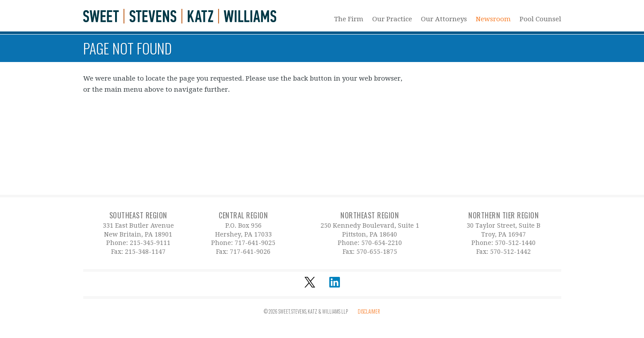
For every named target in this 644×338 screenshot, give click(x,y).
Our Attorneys (444, 19)
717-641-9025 (255, 243)
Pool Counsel (540, 19)
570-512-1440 (515, 243)
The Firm (349, 19)
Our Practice (392, 19)
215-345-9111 (150, 243)
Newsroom (493, 19)
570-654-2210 (382, 243)
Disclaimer (369, 311)
